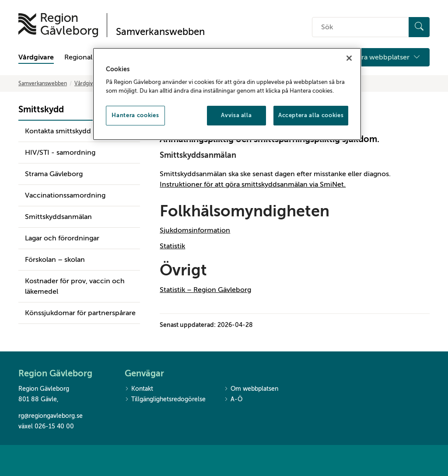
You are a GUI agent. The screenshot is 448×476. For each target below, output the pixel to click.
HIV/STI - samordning (60, 153)
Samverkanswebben (43, 83)
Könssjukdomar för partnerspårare (80, 313)
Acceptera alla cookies (311, 115)
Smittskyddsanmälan (58, 217)
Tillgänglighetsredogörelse (165, 400)
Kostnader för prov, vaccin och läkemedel (75, 286)
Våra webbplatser (387, 57)
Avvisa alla (236, 115)
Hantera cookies (135, 115)
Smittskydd (41, 109)
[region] (227, 94)
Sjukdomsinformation (195, 230)
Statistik (172, 246)
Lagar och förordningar (62, 238)
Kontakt (139, 389)
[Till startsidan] (58, 25)
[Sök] (419, 27)
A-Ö (233, 400)
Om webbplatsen (251, 389)
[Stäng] (349, 58)
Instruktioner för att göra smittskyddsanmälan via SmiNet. (253, 184)
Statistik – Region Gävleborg (205, 290)
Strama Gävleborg (54, 174)
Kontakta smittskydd (58, 131)
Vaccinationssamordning (65, 195)
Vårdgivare (36, 57)
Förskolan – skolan (55, 260)
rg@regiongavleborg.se (51, 416)
